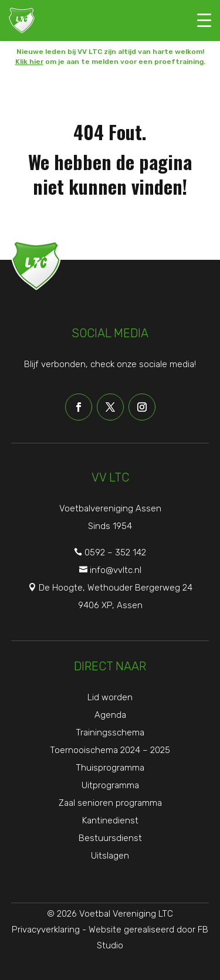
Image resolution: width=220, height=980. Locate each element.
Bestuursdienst (110, 838)
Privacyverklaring (46, 930)
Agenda (110, 715)
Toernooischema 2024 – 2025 (110, 750)
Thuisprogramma (110, 768)
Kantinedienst (110, 820)
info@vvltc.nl (116, 570)
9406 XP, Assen (110, 605)
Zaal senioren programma (110, 803)
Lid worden (110, 697)
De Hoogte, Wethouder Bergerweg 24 (116, 588)
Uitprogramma (110, 785)
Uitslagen (110, 856)
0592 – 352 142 (115, 552)
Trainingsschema (110, 733)
